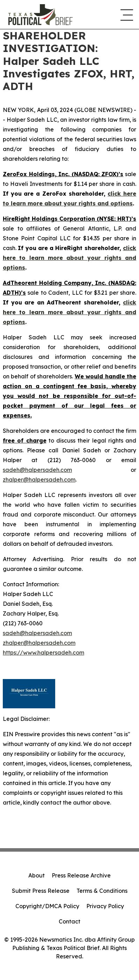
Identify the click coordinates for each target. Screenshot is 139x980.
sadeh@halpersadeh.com (37, 470)
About (36, 875)
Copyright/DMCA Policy (47, 906)
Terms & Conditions (102, 891)
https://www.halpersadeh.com (43, 653)
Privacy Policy (105, 906)
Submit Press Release (41, 891)
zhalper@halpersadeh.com (39, 480)
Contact (69, 921)
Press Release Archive (81, 875)
